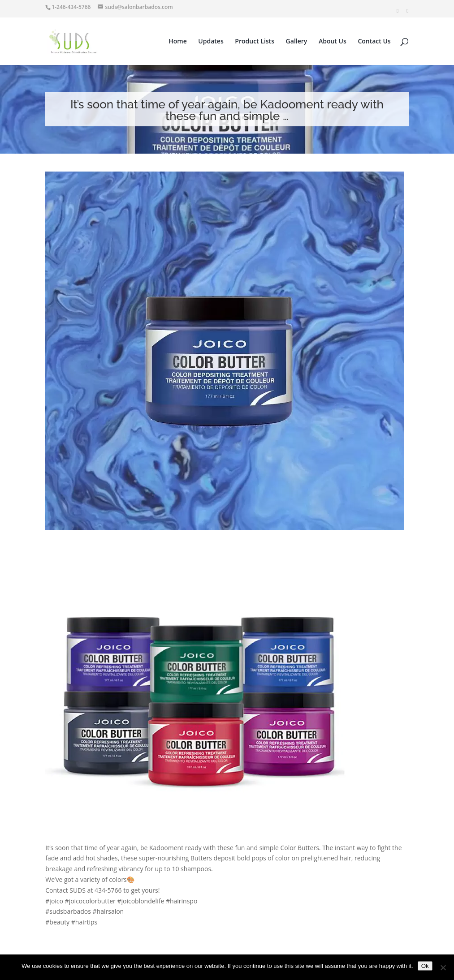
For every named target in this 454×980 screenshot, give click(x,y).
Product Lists (255, 42)
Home (178, 42)
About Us (333, 42)
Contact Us (374, 42)
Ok (425, 966)
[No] (443, 967)
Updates (211, 42)
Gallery (297, 42)
